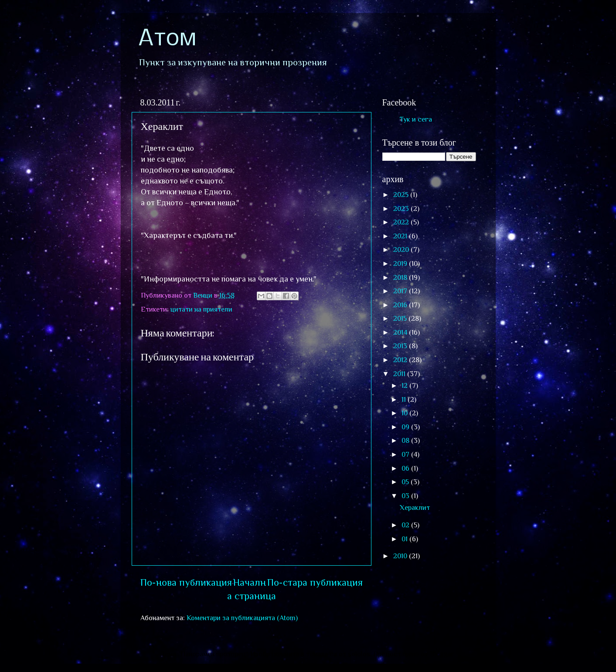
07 (406, 454)
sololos (359, 654)
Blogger (442, 654)
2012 (401, 360)
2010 (401, 556)
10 (405, 413)
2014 (401, 332)
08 (406, 440)
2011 (400, 374)
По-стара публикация (315, 582)
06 (406, 468)
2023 (402, 209)
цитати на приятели (201, 309)
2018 (401, 277)
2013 (401, 346)
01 (405, 539)
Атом (167, 39)
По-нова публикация (186, 582)
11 (405, 399)
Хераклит (415, 507)
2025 (402, 195)
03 (406, 496)
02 (406, 525)
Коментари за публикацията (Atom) (242, 618)
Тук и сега (416, 119)
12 (405, 385)
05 (406, 482)
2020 (402, 249)
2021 (401, 236)
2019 (401, 263)
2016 (401, 305)
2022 (402, 222)
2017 (401, 291)
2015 (401, 318)
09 (406, 427)
